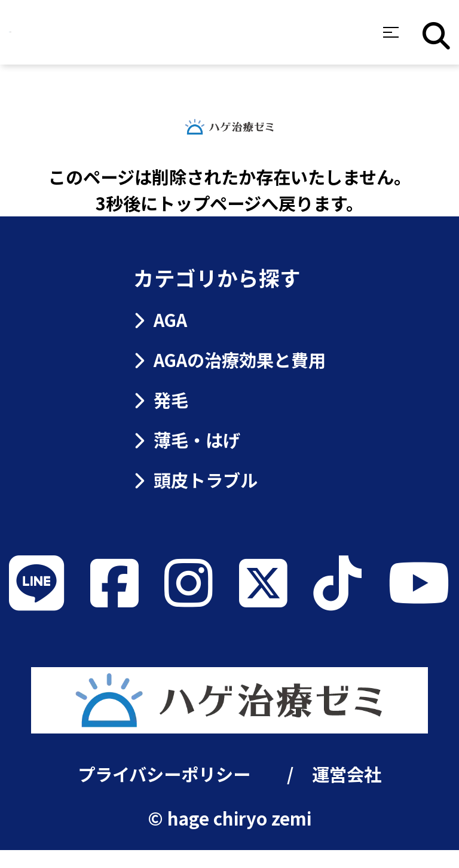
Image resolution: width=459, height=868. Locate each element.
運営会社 (347, 791)
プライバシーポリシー (164, 791)
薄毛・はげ (186, 439)
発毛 (160, 399)
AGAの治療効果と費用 (229, 359)
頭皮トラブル (195, 479)
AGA (160, 319)
